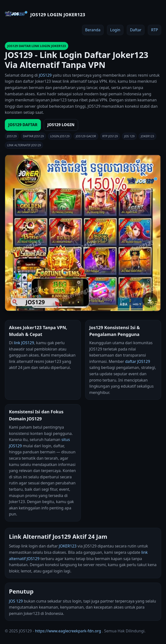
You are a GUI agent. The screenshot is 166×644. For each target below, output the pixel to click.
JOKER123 (68, 546)
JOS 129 (16, 601)
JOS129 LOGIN (61, 125)
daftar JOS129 (138, 361)
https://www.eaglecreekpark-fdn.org (68, 631)
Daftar (136, 30)
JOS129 (45, 75)
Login (115, 30)
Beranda (93, 30)
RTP (155, 30)
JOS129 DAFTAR (23, 125)
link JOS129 (24, 343)
